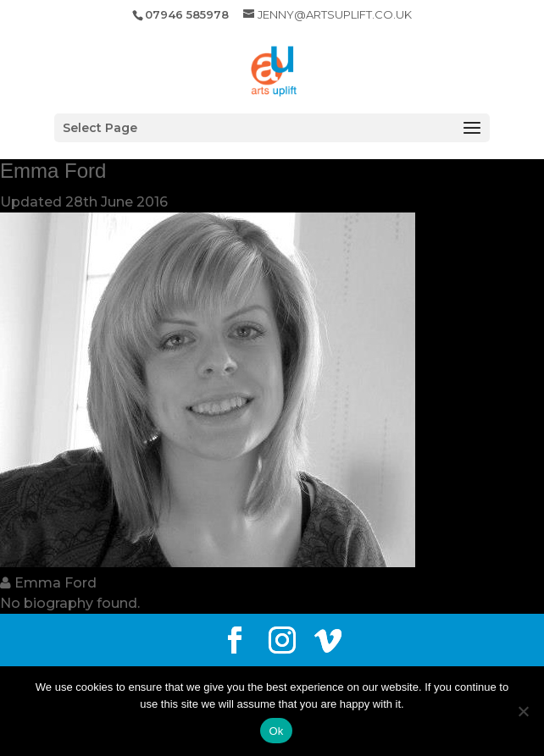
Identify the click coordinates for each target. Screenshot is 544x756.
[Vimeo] (328, 641)
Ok (276, 731)
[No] (523, 711)
